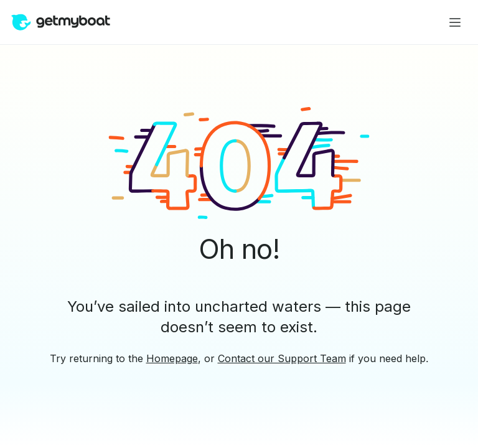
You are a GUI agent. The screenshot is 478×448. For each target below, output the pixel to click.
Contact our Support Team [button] (282, 358)
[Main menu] (455, 22)
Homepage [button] (172, 358)
